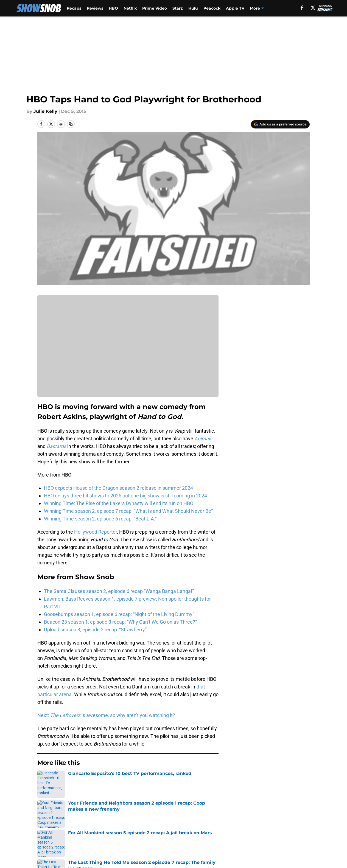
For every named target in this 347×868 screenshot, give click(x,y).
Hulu (193, 8)
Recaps (74, 8)
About (43, 818)
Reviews (95, 8)
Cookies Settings (180, 838)
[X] (313, 8)
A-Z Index (121, 838)
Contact (171, 818)
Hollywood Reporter (96, 532)
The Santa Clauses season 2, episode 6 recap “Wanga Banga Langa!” (119, 591)
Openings (120, 818)
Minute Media (39, 853)
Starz (178, 8)
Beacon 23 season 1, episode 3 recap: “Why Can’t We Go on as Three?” (120, 622)
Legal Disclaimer (293, 828)
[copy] (71, 124)
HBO (113, 8)
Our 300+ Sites (237, 818)
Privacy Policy (125, 828)
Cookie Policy (235, 828)
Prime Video (155, 8)
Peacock (212, 8)
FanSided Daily (291, 818)
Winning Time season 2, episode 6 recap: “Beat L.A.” (100, 519)
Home (43, 779)
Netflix (130, 8)
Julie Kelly (45, 111)
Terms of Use (177, 828)
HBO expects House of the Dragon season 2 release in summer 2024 (118, 488)
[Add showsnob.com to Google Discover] (280, 124)
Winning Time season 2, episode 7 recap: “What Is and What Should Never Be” (128, 511)
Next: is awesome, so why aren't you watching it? (106, 715)
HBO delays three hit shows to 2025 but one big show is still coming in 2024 (125, 496)
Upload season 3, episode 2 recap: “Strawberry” (95, 630)
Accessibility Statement (62, 838)
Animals (203, 439)
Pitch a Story (50, 828)
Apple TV (235, 8)
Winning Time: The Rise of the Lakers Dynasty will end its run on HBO (119, 503)
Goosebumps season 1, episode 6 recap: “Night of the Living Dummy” (119, 614)
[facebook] (302, 8)
